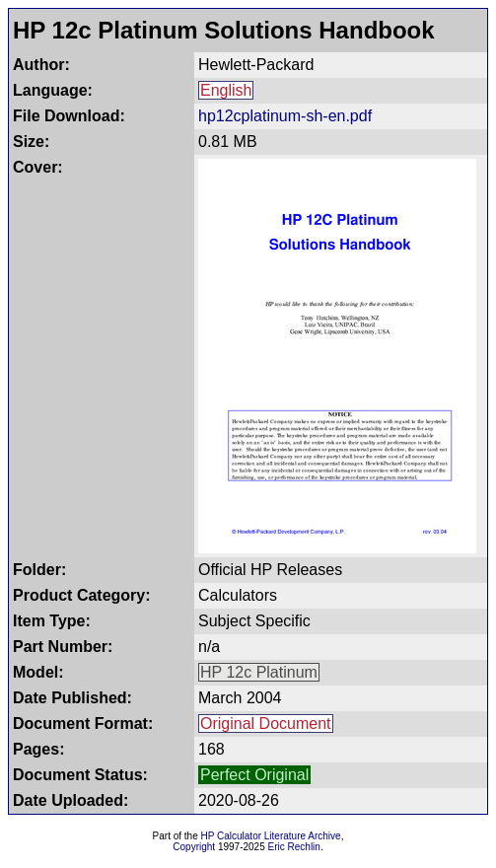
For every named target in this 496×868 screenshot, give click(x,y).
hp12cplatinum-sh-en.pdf (285, 116)
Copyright (194, 847)
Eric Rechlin (294, 847)
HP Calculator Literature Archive (271, 836)
